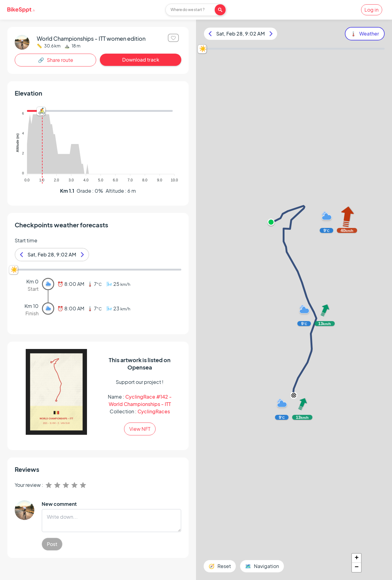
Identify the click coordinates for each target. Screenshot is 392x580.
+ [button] (357, 558)
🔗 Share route (56, 60)
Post (52, 544)
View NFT (140, 429)
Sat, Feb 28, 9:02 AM (52, 254)
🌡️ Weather (365, 34)
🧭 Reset (220, 566)
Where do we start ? (188, 10)
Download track (141, 60)
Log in (371, 10)
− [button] (357, 567)
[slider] (41, 111)
